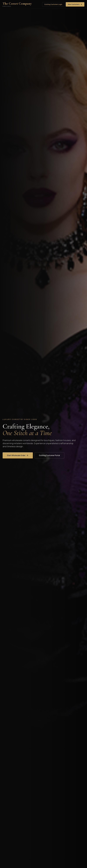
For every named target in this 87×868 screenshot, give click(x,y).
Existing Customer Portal (49, 455)
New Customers (75, 4)
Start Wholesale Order (18, 455)
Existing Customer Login (53, 4)
